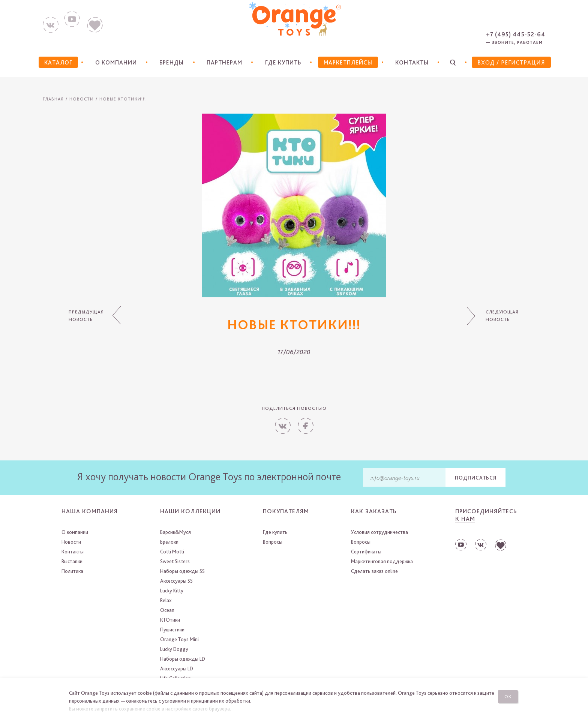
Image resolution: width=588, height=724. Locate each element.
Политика (72, 571)
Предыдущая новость (85, 316)
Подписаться (476, 478)
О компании (115, 62)
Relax (166, 600)
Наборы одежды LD (183, 659)
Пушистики (172, 630)
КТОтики (170, 620)
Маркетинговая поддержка (382, 561)
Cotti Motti (172, 552)
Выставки (72, 561)
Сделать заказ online (374, 571)
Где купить (283, 62)
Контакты (412, 62)
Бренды (171, 62)
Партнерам (223, 62)
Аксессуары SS (176, 581)
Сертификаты (366, 552)
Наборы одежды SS (182, 571)
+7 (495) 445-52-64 (516, 34)
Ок (509, 696)
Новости (82, 99)
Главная (53, 99)
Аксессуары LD (177, 669)
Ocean (167, 610)
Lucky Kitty (172, 591)
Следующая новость (502, 316)
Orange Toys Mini (179, 639)
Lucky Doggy (174, 649)
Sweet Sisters (175, 561)
